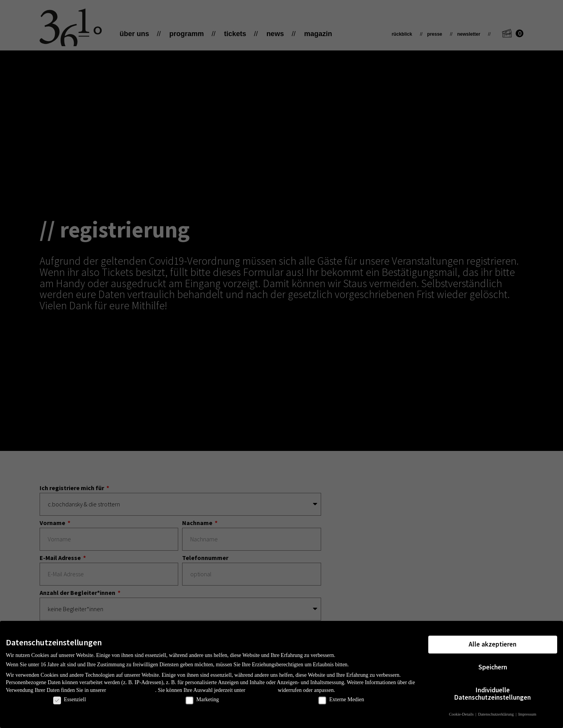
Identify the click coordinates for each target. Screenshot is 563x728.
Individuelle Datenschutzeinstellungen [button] (493, 694)
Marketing (202, 700)
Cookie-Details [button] (462, 714)
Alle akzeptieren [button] (493, 644)
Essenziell (70, 700)
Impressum (527, 714)
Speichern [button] (493, 667)
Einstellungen (262, 690)
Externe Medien (341, 700)
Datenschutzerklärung (131, 690)
